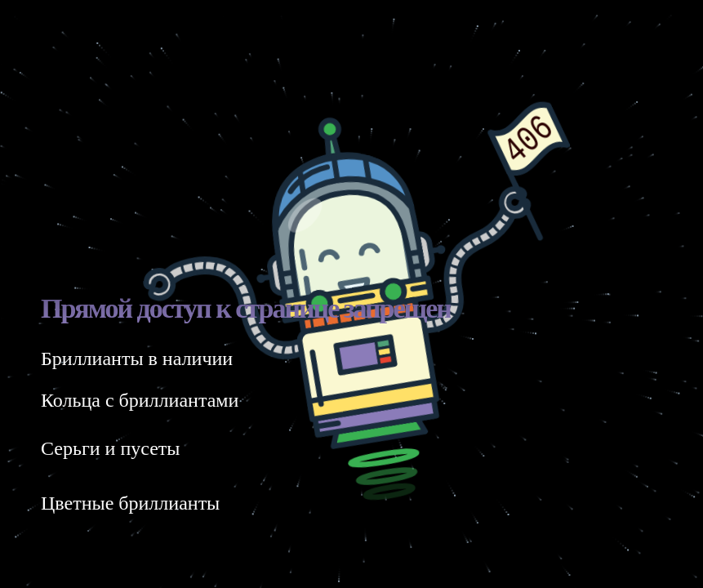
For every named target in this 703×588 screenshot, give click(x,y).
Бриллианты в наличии (137, 359)
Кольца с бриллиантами (140, 400)
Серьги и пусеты (110, 448)
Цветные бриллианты (130, 503)
